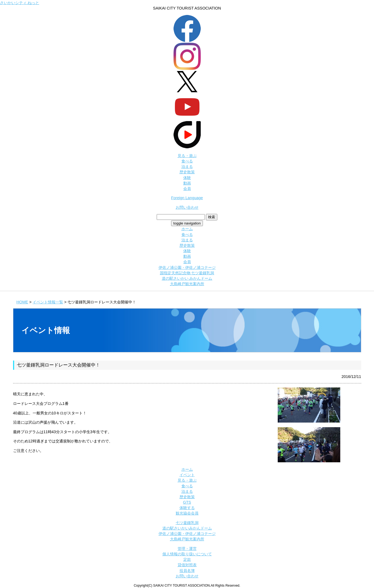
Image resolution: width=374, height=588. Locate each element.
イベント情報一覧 (48, 302)
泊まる (187, 167)
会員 (187, 189)
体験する (187, 508)
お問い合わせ (187, 207)
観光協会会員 (187, 513)
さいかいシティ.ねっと (20, 3)
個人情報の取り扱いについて (187, 554)
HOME (22, 302)
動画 (187, 183)
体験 (187, 178)
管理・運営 (187, 549)
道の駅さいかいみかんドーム (187, 528)
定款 (187, 559)
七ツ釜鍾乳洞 (187, 523)
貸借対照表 (187, 565)
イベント (187, 475)
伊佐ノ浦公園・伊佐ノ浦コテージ (187, 267)
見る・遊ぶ (187, 156)
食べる (187, 161)
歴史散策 (187, 172)
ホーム (187, 229)
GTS (187, 502)
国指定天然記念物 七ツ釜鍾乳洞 (187, 273)
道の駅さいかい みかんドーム (187, 278)
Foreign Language (187, 198)
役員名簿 (187, 571)
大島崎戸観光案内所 (187, 284)
